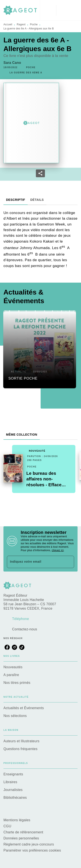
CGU (8, 826)
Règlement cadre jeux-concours (29, 844)
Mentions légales (17, 820)
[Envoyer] (69, 562)
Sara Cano (12, 63)
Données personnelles (21, 838)
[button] (31, 68)
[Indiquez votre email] (35, 562)
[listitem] (7, 647)
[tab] (16, 200)
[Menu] (67, 10)
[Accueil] (22, 10)
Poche (34, 24)
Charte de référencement (23, 832)
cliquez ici (58, 550)
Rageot (21, 24)
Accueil (8, 24)
